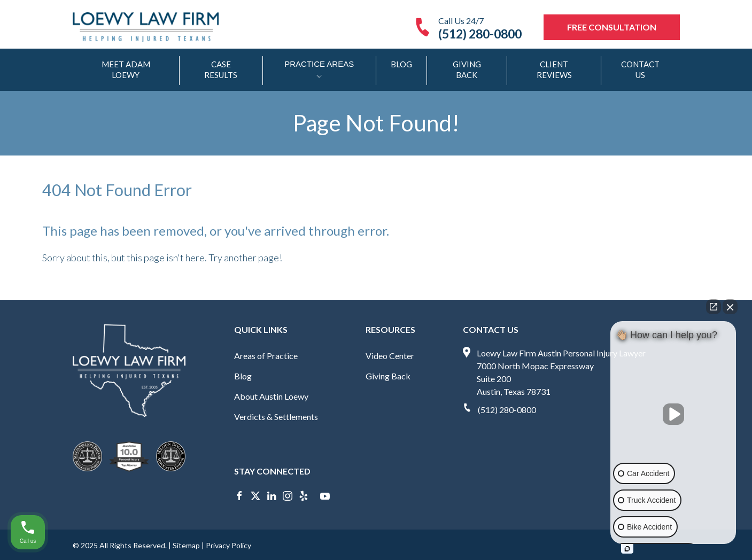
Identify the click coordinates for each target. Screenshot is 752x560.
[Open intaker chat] (627, 549)
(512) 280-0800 (507, 410)
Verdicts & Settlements (276, 417)
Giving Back (467, 69)
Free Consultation (612, 27)
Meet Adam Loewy (126, 69)
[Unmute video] (673, 414)
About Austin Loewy (271, 396)
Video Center (390, 356)
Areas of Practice (266, 356)
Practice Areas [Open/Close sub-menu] (319, 71)
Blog (401, 64)
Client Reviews (554, 69)
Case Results (221, 69)
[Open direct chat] (714, 307)
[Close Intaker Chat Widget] (730, 307)
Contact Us (640, 69)
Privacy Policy (228, 545)
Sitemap (186, 545)
